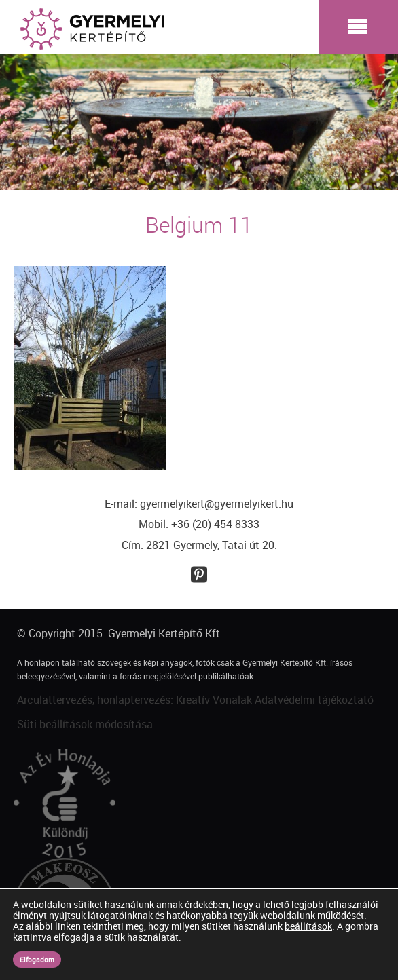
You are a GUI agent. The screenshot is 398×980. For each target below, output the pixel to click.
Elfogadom (37, 960)
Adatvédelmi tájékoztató (314, 700)
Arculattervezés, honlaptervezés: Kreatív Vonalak (134, 700)
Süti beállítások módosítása (85, 724)
